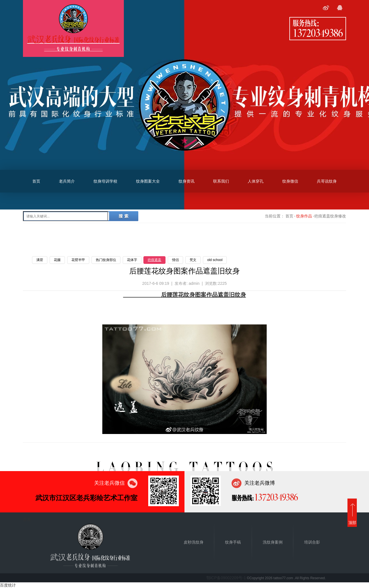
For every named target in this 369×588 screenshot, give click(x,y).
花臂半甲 (78, 260)
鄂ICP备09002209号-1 (226, 578)
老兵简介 (67, 181)
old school (215, 260)
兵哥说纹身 (327, 181)
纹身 (240, 295)
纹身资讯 (186, 181)
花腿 (57, 260)
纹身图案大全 (148, 181)
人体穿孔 (256, 181)
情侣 (175, 260)
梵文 (193, 260)
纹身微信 (290, 181)
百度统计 (8, 585)
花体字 (132, 260)
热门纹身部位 (106, 260)
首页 (36, 181)
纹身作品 (304, 216)
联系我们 (221, 181)
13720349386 (318, 33)
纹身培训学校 (105, 181)
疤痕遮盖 (154, 260)
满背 (40, 260)
